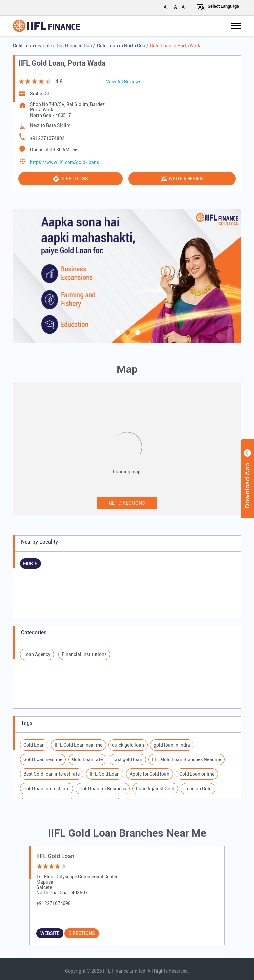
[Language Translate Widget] (223, 6)
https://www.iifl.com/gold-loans (64, 162)
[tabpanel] (127, 276)
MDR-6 (30, 563)
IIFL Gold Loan (55, 856)
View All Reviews (124, 82)
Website (50, 933)
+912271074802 (47, 138)
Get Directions (127, 503)
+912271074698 (54, 903)
